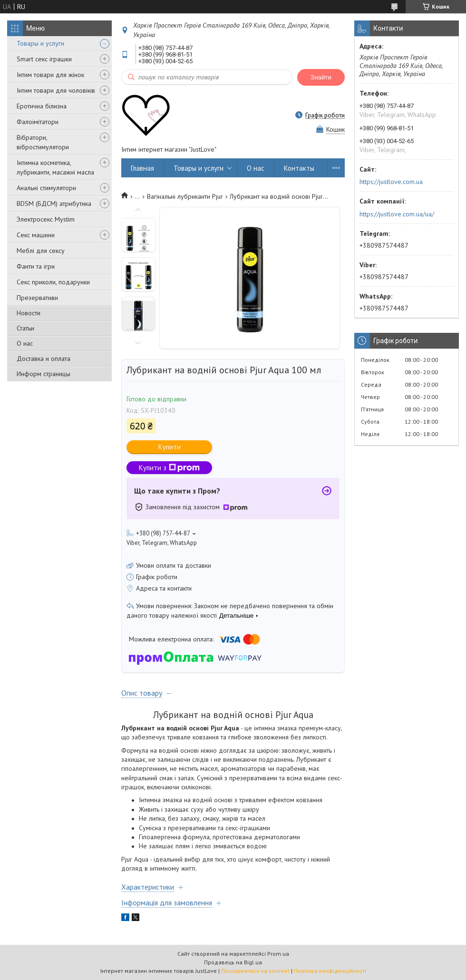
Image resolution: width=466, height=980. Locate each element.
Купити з (169, 468)
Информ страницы (44, 374)
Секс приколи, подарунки (53, 282)
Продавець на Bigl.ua (233, 962)
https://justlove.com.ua (391, 182)
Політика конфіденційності (330, 971)
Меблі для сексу (41, 251)
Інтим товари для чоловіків (56, 90)
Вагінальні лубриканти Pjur (185, 196)
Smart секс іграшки (44, 59)
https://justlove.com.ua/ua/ (397, 214)
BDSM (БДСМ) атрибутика (54, 204)
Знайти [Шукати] (321, 77)
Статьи (25, 328)
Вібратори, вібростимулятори (43, 142)
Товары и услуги (40, 43)
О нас (25, 343)
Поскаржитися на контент (255, 971)
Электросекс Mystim (46, 219)
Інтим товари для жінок (50, 75)
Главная (142, 168)
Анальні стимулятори (46, 188)
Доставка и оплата (44, 359)
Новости (29, 313)
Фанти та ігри (36, 266)
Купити (170, 447)
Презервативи (37, 298)
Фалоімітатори (38, 122)
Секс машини (36, 235)
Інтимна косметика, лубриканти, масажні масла (55, 167)
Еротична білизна (42, 106)
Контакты (299, 168)
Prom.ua (278, 954)
